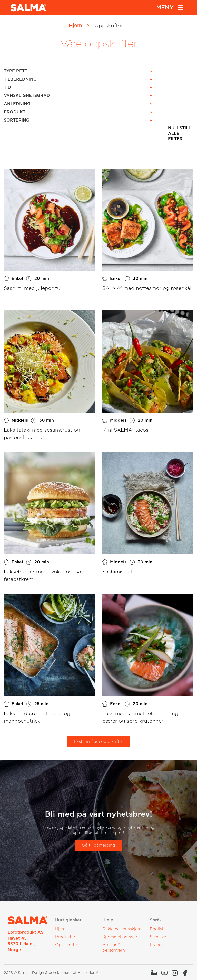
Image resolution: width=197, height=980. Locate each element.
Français (158, 945)
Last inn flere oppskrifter (98, 742)
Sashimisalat (117, 572)
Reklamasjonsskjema (123, 929)
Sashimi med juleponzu (32, 288)
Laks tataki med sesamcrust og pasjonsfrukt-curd (42, 434)
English (157, 929)
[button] (80, 71)
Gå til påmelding (98, 845)
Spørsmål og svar (120, 937)
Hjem (75, 26)
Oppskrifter (67, 945)
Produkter (65, 937)
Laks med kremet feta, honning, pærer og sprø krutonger (141, 717)
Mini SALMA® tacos (125, 430)
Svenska (158, 937)
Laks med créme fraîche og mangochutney (37, 717)
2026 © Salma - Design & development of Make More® (51, 973)
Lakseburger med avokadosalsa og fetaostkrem (46, 576)
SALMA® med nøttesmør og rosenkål (147, 288)
